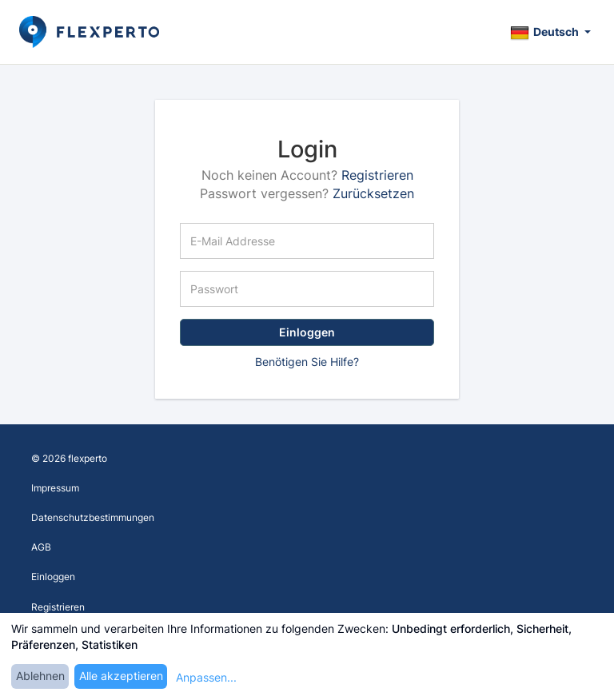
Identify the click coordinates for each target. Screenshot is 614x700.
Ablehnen (40, 676)
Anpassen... (206, 677)
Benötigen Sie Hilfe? (307, 362)
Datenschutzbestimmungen (93, 517)
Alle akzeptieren (121, 676)
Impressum (55, 488)
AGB (41, 547)
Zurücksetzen (373, 193)
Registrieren (377, 175)
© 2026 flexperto (69, 458)
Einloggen (307, 332)
